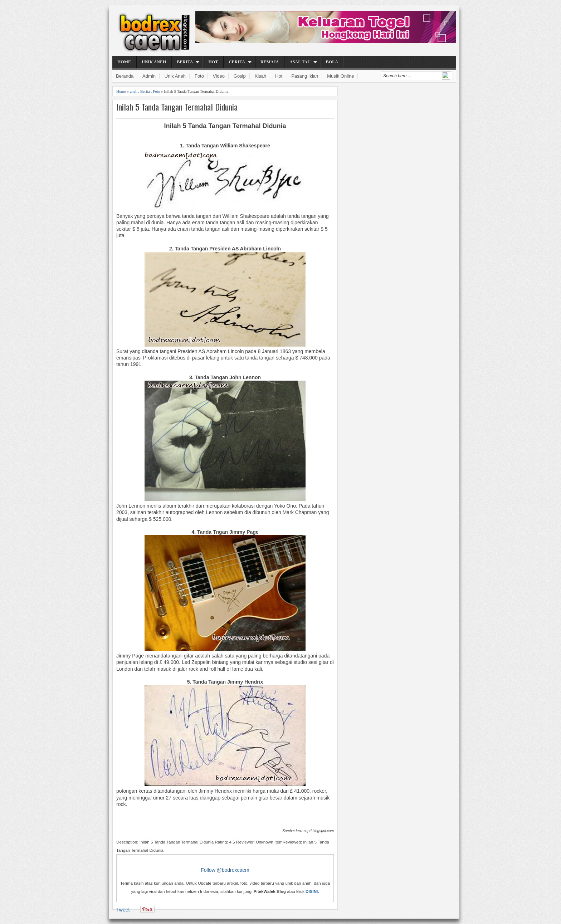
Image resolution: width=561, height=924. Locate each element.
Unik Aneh (154, 62)
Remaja (270, 62)
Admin (149, 76)
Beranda (125, 76)
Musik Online (340, 76)
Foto (199, 76)
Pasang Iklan (305, 76)
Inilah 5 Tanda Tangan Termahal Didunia (177, 107)
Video (219, 76)
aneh (134, 91)
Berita (185, 62)
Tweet (123, 910)
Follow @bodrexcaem (225, 870)
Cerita (237, 62)
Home (124, 62)
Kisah (261, 76)
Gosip (240, 76)
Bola (332, 62)
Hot (213, 62)
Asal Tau (300, 62)
